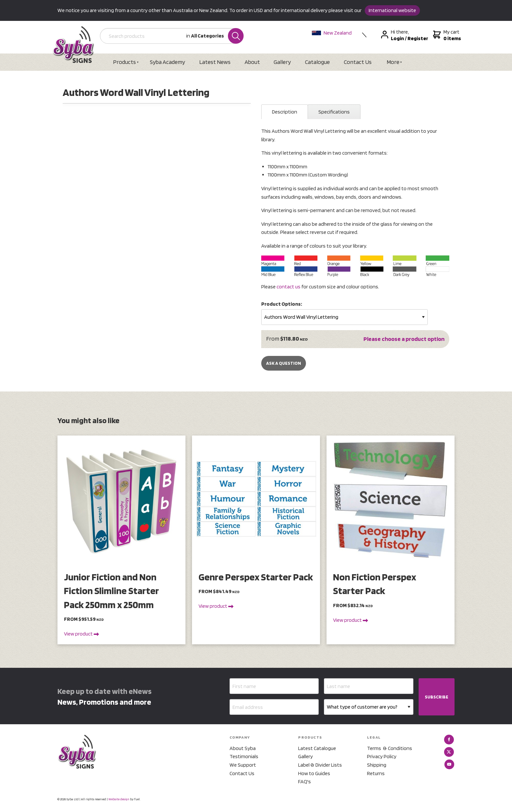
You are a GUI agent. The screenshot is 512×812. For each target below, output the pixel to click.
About (253, 62)
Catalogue (318, 62)
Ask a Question (284, 363)
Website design (119, 799)
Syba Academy (168, 62)
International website (392, 10)
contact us (288, 287)
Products (125, 62)
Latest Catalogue (317, 748)
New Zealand (332, 33)
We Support (243, 765)
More (394, 62)
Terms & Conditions (390, 748)
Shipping (377, 765)
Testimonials (244, 757)
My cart (447, 35)
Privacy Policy (382, 757)
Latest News (215, 62)
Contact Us (359, 62)
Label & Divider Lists (320, 765)
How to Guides (314, 773)
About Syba (243, 748)
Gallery (283, 62)
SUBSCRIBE (437, 697)
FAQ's (304, 781)
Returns (376, 773)
